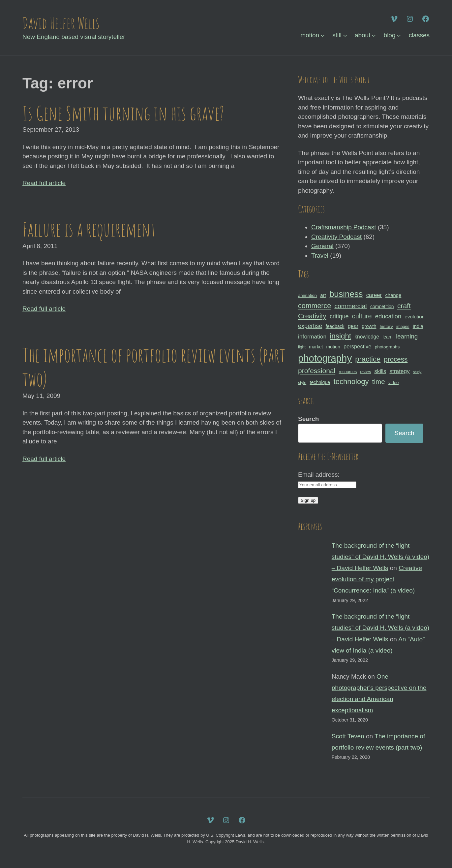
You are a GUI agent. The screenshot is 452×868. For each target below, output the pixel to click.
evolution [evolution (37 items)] (415, 317)
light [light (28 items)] (302, 347)
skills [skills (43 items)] (380, 371)
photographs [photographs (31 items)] (387, 347)
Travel (320, 256)
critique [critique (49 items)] (339, 316)
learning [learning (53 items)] (407, 336)
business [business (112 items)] (346, 294)
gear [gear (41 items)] (353, 326)
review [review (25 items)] (365, 372)
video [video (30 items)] (393, 383)
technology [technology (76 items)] (351, 382)
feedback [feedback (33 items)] (335, 326)
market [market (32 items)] (316, 347)
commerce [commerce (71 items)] (315, 306)
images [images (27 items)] (403, 327)
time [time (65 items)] (379, 382)
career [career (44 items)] (374, 295)
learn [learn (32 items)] (388, 337)
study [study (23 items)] (417, 372)
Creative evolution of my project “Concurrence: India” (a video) (377, 579)
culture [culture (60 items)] (362, 316)
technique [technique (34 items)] (320, 382)
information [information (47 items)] (312, 337)
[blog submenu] (399, 35)
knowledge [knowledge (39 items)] (367, 337)
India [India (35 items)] (418, 326)
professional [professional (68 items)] (317, 371)
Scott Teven (348, 736)
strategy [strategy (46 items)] (400, 371)
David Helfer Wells (61, 23)
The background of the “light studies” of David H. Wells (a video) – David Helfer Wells (380, 557)
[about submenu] (374, 35)
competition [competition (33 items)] (382, 306)
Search (308, 419)
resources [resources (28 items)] (348, 372)
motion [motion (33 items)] (333, 347)
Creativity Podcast (336, 237)
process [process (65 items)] (396, 359)
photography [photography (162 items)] (325, 358)
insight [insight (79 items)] (340, 336)
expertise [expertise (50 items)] (310, 326)
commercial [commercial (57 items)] (350, 306)
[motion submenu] (323, 35)
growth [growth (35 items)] (369, 326)
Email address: (319, 475)
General (322, 246)
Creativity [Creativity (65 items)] (312, 316)
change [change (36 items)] (393, 295)
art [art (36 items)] (323, 295)
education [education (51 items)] (388, 316)
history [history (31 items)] (386, 326)
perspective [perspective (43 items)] (357, 346)
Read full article (44, 183)
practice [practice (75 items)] (368, 359)
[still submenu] (345, 35)
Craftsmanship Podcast (344, 227)
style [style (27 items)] (302, 383)
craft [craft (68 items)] (404, 306)
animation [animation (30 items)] (307, 295)
